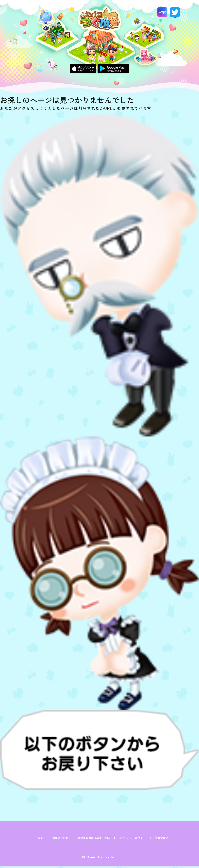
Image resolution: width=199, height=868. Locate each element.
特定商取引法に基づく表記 (94, 838)
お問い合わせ (60, 838)
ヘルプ (39, 838)
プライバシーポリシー (132, 838)
